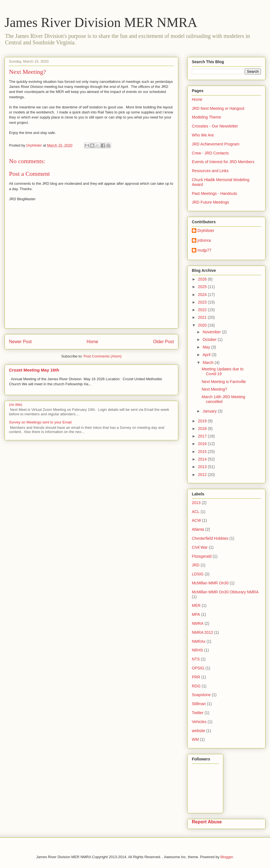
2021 (203, 317)
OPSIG (198, 668)
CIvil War (200, 547)
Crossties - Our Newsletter (215, 126)
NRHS (197, 650)
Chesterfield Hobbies (210, 538)
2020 (203, 325)
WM (195, 739)
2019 (203, 421)
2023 (203, 302)
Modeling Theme (206, 117)
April (207, 355)
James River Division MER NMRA (101, 22)
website (198, 731)
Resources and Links (210, 171)
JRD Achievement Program (216, 144)
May (207, 347)
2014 (203, 459)
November (212, 332)
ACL (196, 512)
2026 (203, 279)
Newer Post (20, 342)
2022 (203, 310)
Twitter (198, 713)
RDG (196, 686)
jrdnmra (204, 240)
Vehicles (199, 722)
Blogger (227, 857)
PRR (196, 677)
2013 (203, 467)
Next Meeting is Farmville (224, 382)
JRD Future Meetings (210, 202)
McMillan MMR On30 (210, 583)
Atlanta (198, 529)
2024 (203, 295)
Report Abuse (207, 822)
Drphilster (206, 231)
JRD (196, 565)
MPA (196, 614)
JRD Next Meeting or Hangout (218, 108)
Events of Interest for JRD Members (223, 162)
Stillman (199, 704)
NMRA (198, 623)
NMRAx (199, 641)
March (209, 363)
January (210, 411)
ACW (196, 520)
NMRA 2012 (202, 632)
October (210, 340)
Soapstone (201, 695)
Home (93, 342)
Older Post (163, 342)
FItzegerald (202, 556)
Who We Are (203, 135)
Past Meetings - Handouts (214, 193)
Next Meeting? (214, 389)
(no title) (16, 405)
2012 (203, 475)
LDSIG (198, 574)
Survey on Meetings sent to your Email (40, 422)
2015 (203, 452)
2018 (203, 429)
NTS (196, 659)
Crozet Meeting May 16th (34, 370)
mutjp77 (204, 250)
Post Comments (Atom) (103, 356)
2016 (203, 444)
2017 (203, 436)
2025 (203, 287)
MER (196, 605)
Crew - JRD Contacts (210, 153)
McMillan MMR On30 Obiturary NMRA (225, 592)
